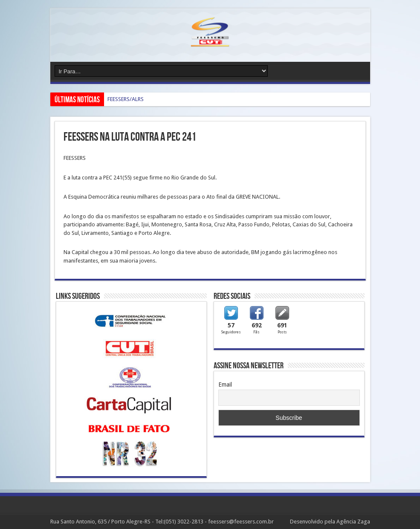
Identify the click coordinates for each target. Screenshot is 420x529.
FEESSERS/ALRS (126, 99)
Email (225, 384)
